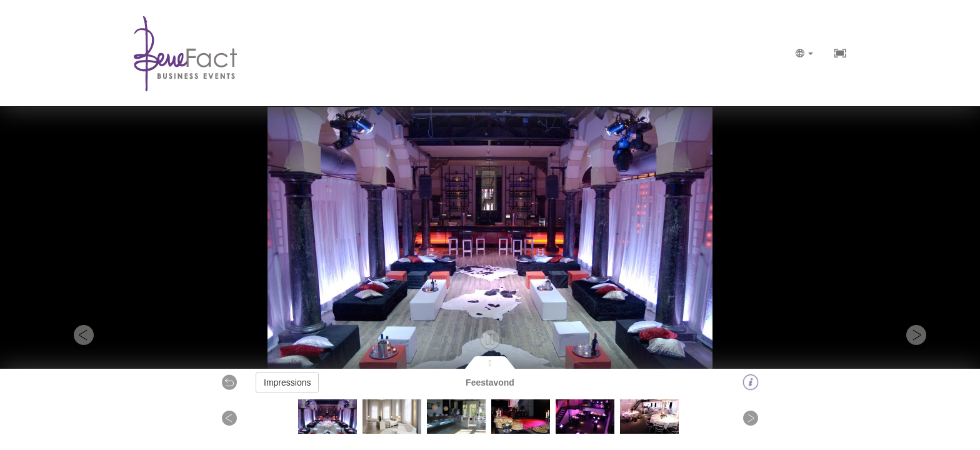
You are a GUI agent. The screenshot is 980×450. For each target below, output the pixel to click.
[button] (73, 334)
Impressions (287, 382)
